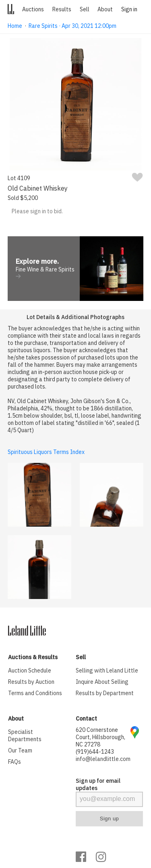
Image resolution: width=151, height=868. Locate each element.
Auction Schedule (30, 670)
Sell (85, 9)
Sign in (129, 9)
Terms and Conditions (35, 693)
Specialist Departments (25, 736)
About (105, 9)
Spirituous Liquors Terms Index (46, 452)
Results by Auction (31, 682)
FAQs (14, 762)
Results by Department (105, 693)
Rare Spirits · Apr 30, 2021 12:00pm (72, 26)
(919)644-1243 (95, 752)
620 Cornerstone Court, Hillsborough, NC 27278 (100, 737)
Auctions (33, 9)
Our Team (20, 750)
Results (62, 9)
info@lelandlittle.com (103, 759)
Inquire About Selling (102, 682)
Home (15, 26)
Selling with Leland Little (107, 670)
